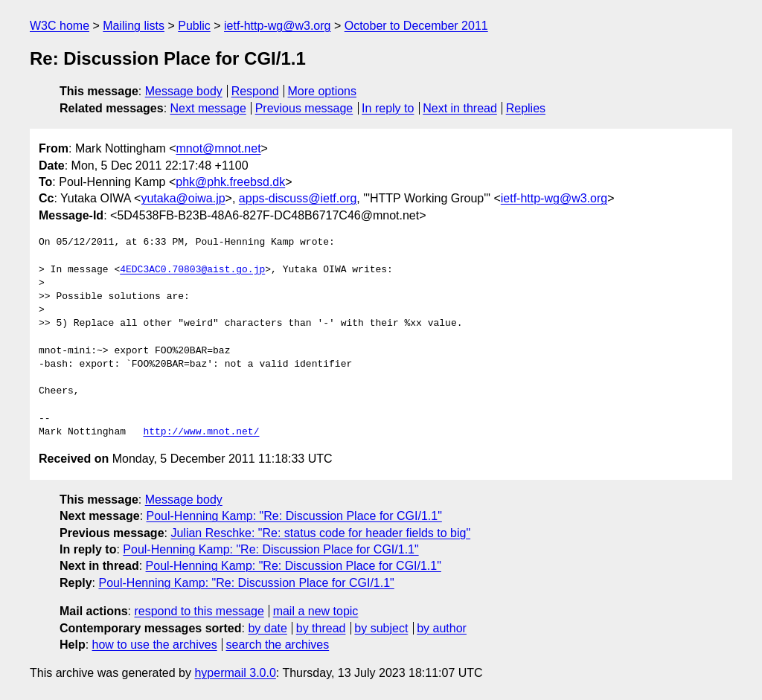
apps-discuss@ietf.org (298, 198)
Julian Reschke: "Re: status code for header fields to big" (320, 533)
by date (267, 628)
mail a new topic (316, 611)
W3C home (60, 26)
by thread (321, 628)
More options (323, 91)
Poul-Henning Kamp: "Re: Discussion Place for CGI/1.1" (294, 516)
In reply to (388, 108)
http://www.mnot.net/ (201, 432)
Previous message (304, 108)
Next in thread (460, 108)
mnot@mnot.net (219, 148)
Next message (208, 108)
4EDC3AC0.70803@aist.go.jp (192, 270)
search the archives (278, 645)
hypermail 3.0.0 (235, 673)
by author (442, 628)
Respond (255, 91)
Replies (526, 108)
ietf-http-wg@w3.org (277, 26)
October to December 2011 (416, 26)
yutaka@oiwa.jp (183, 198)
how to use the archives (155, 645)
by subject (381, 628)
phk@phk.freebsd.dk (230, 182)
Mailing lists (134, 26)
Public (194, 26)
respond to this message (199, 611)
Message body (184, 91)
